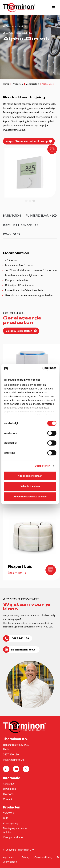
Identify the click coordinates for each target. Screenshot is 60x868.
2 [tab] (30, 201)
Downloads (9, 789)
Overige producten (14, 837)
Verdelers (8, 813)
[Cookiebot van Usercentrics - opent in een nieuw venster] (43, 369)
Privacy (26, 857)
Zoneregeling (10, 823)
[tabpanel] (30, 173)
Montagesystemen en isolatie (15, 830)
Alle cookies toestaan (30, 476)
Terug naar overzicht (16, 26)
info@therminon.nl (13, 760)
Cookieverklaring (43, 857)
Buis (6, 818)
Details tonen (42, 466)
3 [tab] (34, 201)
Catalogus (9, 784)
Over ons (8, 794)
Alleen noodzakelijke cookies (30, 497)
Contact (7, 799)
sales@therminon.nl (24, 650)
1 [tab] (26, 201)
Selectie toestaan (30, 486)
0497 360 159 (20, 639)
